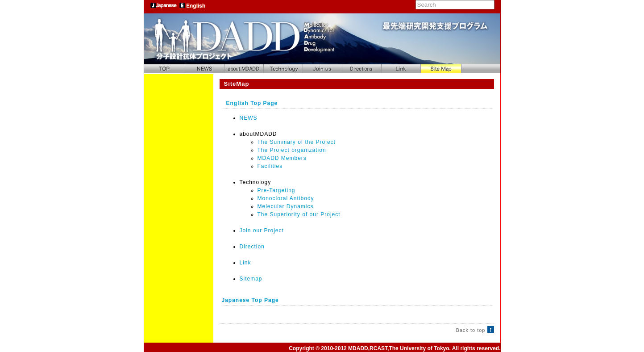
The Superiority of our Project (299, 214)
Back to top (475, 330)
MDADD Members (282, 158)
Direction (252, 247)
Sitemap (251, 279)
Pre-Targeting (276, 190)
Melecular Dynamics (286, 206)
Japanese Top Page (250, 300)
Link (245, 263)
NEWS (249, 118)
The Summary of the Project (297, 142)
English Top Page (252, 103)
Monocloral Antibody (286, 198)
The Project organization (292, 150)
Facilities (270, 166)
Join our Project (262, 230)
